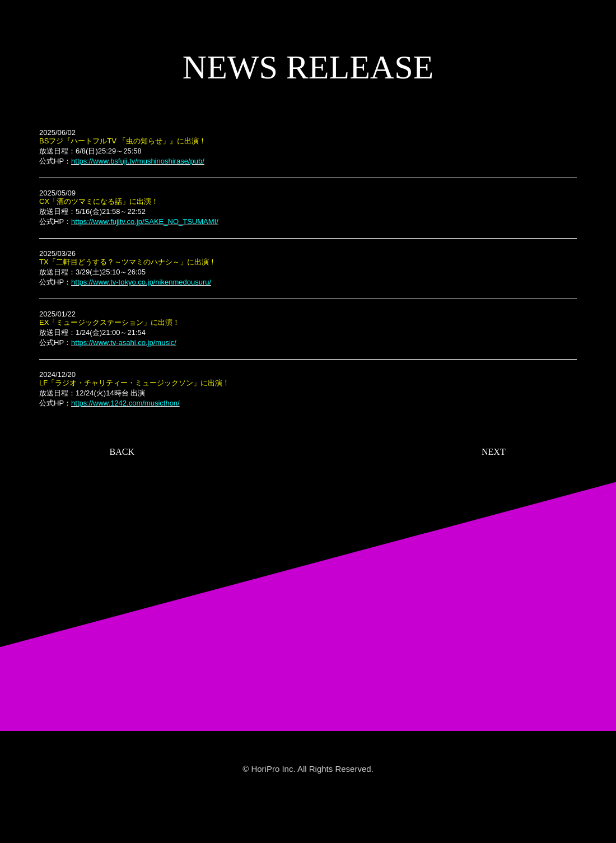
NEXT (494, 452)
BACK (122, 452)
